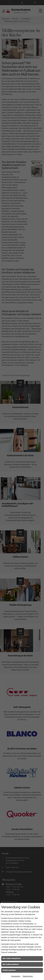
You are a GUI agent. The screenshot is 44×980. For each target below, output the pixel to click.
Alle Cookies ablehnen (11, 964)
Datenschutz (28, 976)
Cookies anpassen (9, 970)
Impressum (16, 976)
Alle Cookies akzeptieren (11, 958)
